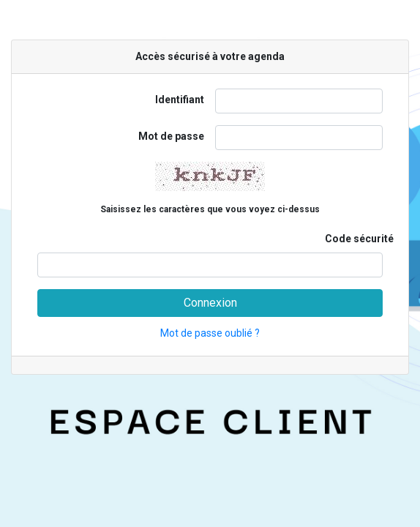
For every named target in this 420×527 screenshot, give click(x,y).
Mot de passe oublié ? (210, 333)
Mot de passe (171, 136)
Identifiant (180, 100)
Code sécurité (359, 239)
